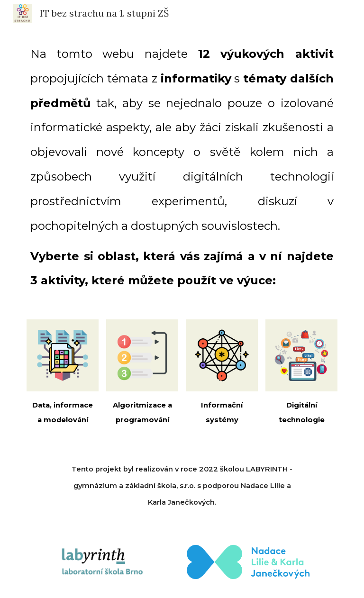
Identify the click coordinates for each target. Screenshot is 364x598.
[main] (182, 167)
